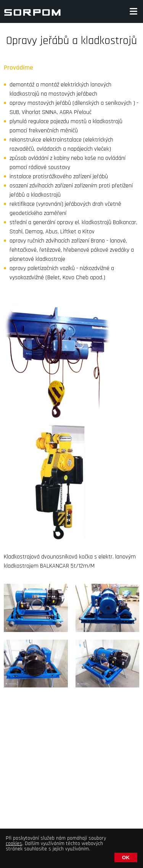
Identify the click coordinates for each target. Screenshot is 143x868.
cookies (14, 844)
